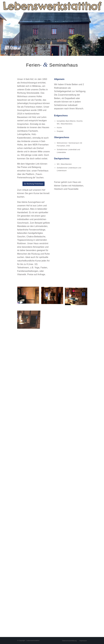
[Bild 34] (77, 296)
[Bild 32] (29, 296)
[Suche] (77, 6)
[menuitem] (77, 6)
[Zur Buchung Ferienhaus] (34, 184)
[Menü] (83, 6)
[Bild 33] (53, 296)
